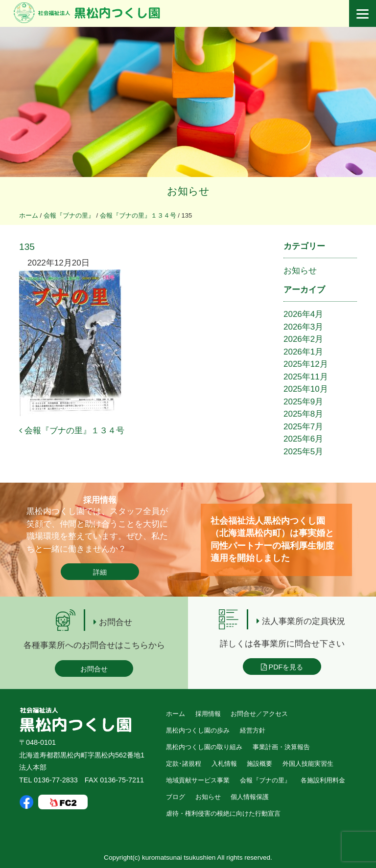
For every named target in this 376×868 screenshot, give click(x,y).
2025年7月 (303, 427)
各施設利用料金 (323, 780)
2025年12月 (306, 364)
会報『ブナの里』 (265, 780)
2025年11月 (306, 377)
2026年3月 (303, 327)
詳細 (100, 572)
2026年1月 (303, 352)
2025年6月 (303, 439)
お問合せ (94, 669)
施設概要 (259, 764)
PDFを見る (282, 667)
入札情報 (224, 764)
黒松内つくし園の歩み (198, 730)
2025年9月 (303, 402)
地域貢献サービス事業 (198, 780)
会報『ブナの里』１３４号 (72, 431)
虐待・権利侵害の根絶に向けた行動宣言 (223, 813)
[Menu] (363, 13)
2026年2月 (303, 339)
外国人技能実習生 (308, 764)
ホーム (176, 714)
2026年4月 (303, 314)
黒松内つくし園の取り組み (204, 747)
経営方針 (253, 730)
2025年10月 (306, 389)
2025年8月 (303, 414)
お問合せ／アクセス (259, 714)
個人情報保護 (250, 797)
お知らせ (300, 271)
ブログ (176, 797)
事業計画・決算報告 (281, 747)
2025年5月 (303, 452)
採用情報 (208, 714)
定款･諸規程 (184, 764)
